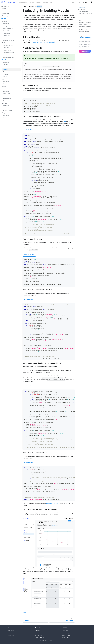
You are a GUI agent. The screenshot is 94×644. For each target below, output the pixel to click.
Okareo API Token (51, 58)
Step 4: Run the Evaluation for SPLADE (85, 20)
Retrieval (5, 67)
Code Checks (6, 91)
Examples (45, 2)
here (41, 71)
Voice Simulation (7, 38)
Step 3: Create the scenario (85, 17)
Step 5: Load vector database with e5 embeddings (85, 23)
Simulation (5, 21)
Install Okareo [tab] (27, 95)
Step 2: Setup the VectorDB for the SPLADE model (86, 14)
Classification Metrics (8, 101)
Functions (5, 74)
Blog (51, 2)
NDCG (47, 43)
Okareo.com (65, 631)
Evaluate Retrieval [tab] (28, 299)
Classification (6, 72)
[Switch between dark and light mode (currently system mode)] (92, 2)
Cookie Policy (65, 638)
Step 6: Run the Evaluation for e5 (85, 27)
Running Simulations (8, 26)
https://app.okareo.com (52, 503)
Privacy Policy (65, 633)
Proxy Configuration (8, 50)
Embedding (6, 69)
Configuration (6, 84)
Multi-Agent (6, 77)
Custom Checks (7, 96)
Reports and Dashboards (9, 57)
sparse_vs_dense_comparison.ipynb (51, 66)
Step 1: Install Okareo (84, 11)
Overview (4, 9)
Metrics (4, 86)
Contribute (11, 635)
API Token (5, 11)
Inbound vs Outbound (8, 28)
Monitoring (5, 43)
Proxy (4, 113)
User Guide (32, 2)
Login (73, 2)
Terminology (5, 16)
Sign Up (78, 2)
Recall (44, 43)
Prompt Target (6, 33)
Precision (39, 43)
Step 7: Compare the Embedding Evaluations (84, 31)
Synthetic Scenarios (8, 111)
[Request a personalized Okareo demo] (85, 44)
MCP (3, 79)
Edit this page (27, 613)
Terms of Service (66, 635)
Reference (39, 2)
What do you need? (82, 9)
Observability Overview (8, 45)
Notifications (6, 55)
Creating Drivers (7, 36)
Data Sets (4, 103)
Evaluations (5, 60)
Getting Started (23, 2)
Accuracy (34, 43)
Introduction (5, 6)
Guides (4, 19)
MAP (53, 43)
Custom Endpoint (7, 31)
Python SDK (38, 635)
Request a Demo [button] (85, 51)
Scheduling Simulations (8, 41)
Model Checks (6, 94)
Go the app (37, 631)
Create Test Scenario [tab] (29, 254)
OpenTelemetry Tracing (8, 53)
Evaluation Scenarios (8, 108)
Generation (6, 65)
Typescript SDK (39, 638)
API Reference (11, 633)
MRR (50, 43)
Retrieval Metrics (7, 98)
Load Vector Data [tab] (28, 130)
